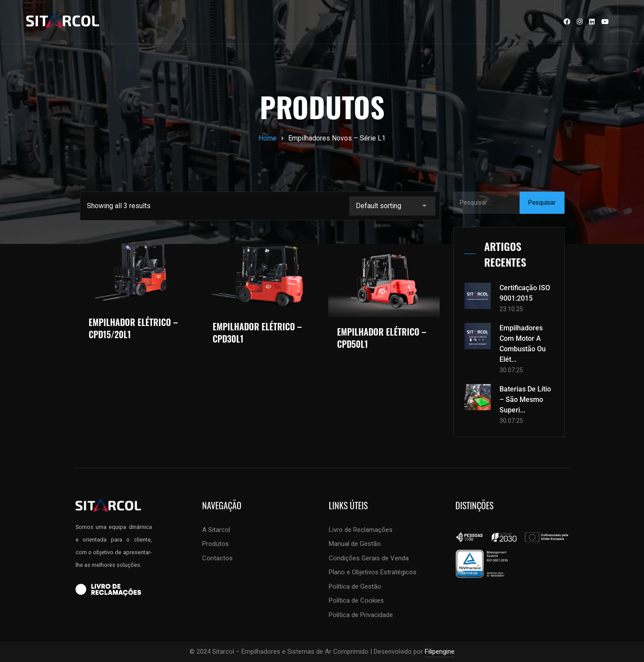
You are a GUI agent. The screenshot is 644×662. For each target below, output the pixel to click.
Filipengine (440, 652)
